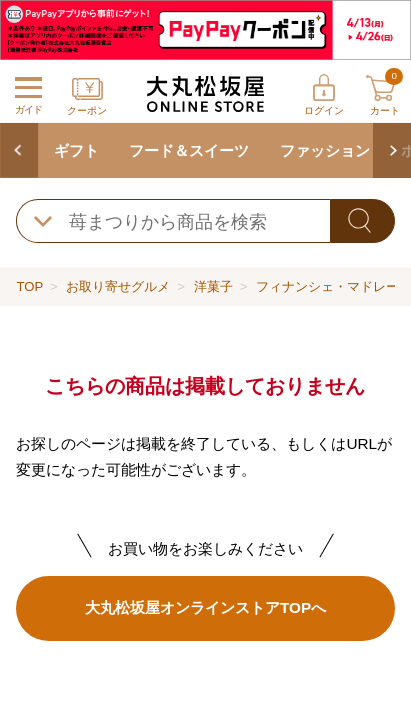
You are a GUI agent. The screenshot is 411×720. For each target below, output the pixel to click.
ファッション (325, 150)
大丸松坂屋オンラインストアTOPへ (205, 607)
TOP (29, 286)
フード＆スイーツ (189, 150)
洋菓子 (213, 286)
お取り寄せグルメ (118, 286)
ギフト (76, 150)
